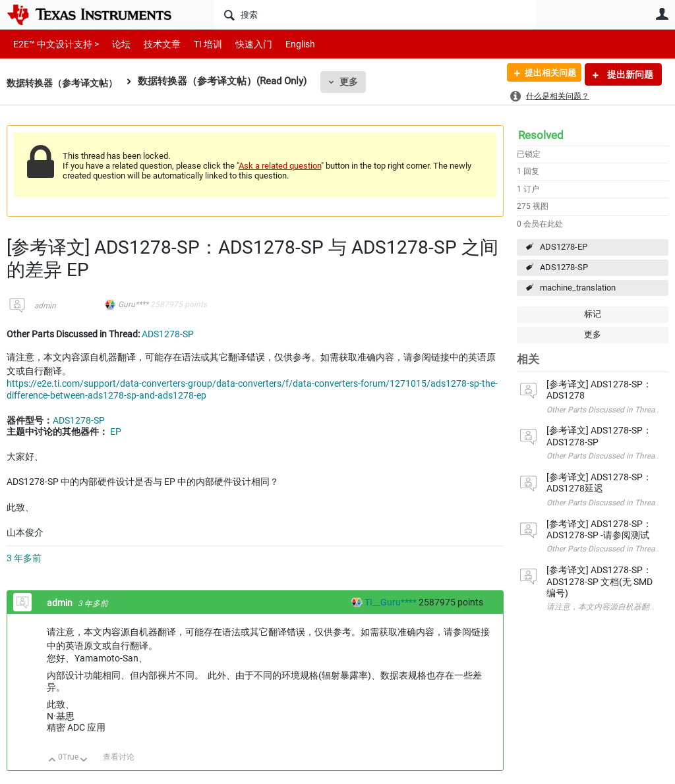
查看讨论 (119, 757)
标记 (593, 314)
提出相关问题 (545, 74)
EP (116, 432)
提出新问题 (629, 74)
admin (45, 306)
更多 (357, 82)
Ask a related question (280, 166)
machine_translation (578, 288)
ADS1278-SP (564, 267)
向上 (52, 761)
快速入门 (241, 44)
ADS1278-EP (564, 247)
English (284, 44)
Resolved (541, 135)
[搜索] (375, 14)
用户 (662, 14)
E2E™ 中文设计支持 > (53, 44)
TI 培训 (197, 44)
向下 (84, 761)
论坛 (114, 44)
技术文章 (153, 44)
